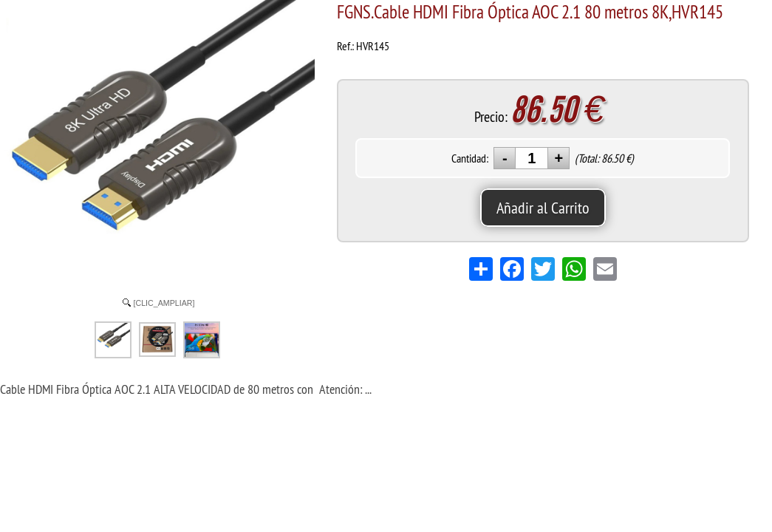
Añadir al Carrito (543, 208)
